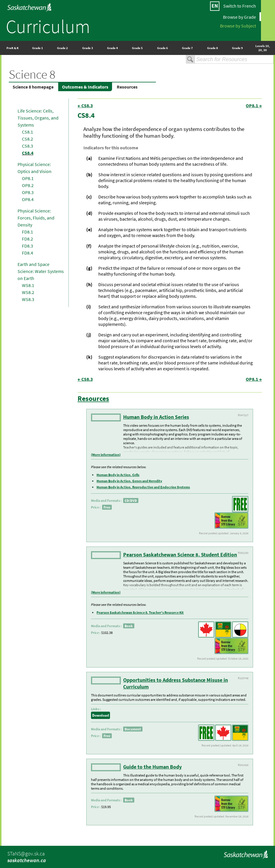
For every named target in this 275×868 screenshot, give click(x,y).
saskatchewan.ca (27, 860)
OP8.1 (28, 178)
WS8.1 (28, 285)
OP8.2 (28, 185)
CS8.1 (27, 132)
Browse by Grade (239, 17)
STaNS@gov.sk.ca (26, 854)
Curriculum (48, 26)
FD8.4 (27, 253)
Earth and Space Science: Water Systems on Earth (41, 271)
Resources (127, 87)
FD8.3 (27, 246)
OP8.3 (28, 192)
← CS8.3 (85, 106)
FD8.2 (27, 239)
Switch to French (240, 6)
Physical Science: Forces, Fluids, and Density (36, 218)
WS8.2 (28, 292)
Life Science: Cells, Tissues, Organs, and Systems (38, 118)
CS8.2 (27, 139)
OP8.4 (28, 199)
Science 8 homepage (33, 87)
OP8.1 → (254, 106)
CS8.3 (27, 146)
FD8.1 (27, 232)
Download (100, 715)
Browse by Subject (238, 25)
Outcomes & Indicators (85, 87)
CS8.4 (28, 153)
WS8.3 (28, 299)
